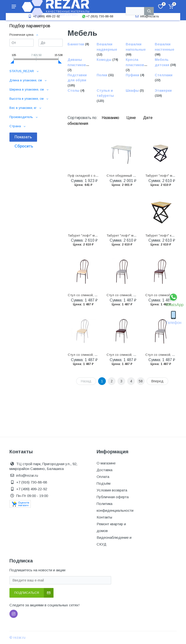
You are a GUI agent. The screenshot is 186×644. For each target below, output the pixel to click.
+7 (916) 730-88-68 (97, 16)
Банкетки (76, 44)
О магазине (106, 463)
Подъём (104, 483)
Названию (111, 118)
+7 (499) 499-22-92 (44, 16)
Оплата (103, 477)
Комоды (105, 60)
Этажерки (163, 91)
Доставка (105, 470)
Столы (74, 91)
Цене (132, 118)
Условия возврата (112, 490)
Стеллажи (164, 75)
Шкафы (133, 91)
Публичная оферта (113, 497)
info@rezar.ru (147, 16)
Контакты (104, 517)
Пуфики (133, 75)
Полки (102, 75)
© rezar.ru (17, 637)
